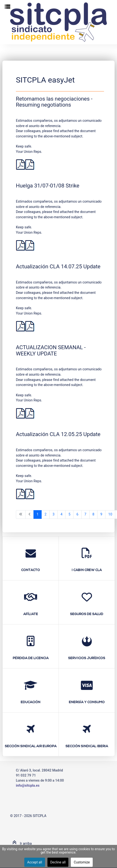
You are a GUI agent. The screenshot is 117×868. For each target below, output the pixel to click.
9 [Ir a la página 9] (101, 514)
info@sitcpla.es (28, 785)
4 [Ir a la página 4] (61, 514)
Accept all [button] (35, 862)
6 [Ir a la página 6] (77, 514)
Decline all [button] (58, 862)
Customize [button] (82, 862)
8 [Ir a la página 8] (93, 514)
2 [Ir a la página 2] (45, 514)
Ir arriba (21, 844)
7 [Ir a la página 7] (85, 514)
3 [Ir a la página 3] (53, 514)
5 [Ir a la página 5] (69, 514)
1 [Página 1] (38, 514)
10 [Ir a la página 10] (110, 514)
